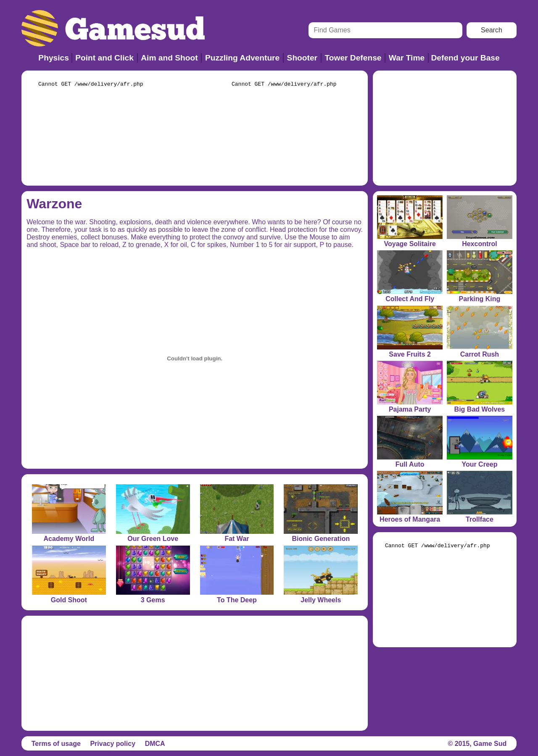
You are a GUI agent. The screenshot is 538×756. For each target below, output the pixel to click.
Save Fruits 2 (410, 354)
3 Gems (153, 600)
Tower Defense (353, 58)
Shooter (302, 58)
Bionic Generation (321, 539)
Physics (54, 58)
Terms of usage (56, 744)
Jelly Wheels (321, 600)
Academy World (69, 539)
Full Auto (410, 464)
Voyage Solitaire (410, 244)
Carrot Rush (480, 354)
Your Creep (479, 464)
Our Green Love (153, 539)
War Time (407, 58)
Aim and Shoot (169, 58)
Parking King (480, 299)
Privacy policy (113, 744)
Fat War (237, 539)
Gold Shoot (69, 600)
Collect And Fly (410, 299)
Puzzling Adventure (242, 58)
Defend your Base (465, 58)
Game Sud (490, 744)
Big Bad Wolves (480, 409)
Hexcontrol (480, 244)
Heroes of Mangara (410, 519)
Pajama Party (410, 409)
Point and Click (104, 58)
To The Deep (237, 600)
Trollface (480, 519)
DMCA (155, 744)
